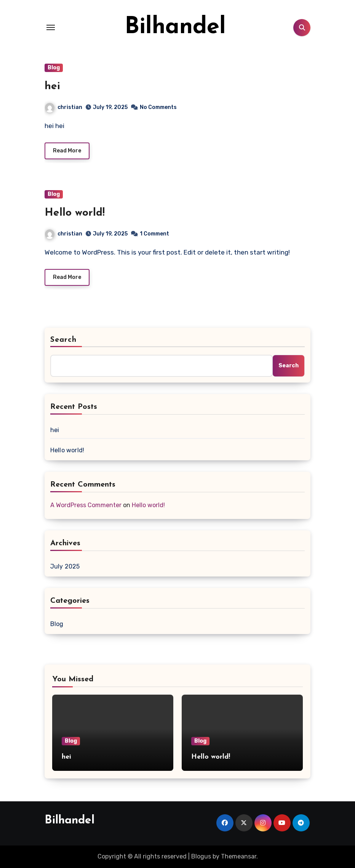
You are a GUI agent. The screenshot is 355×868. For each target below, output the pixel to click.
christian (64, 107)
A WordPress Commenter (86, 505)
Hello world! (75, 213)
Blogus (201, 856)
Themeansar (239, 856)
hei (52, 86)
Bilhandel (175, 27)
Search (64, 340)
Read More (67, 151)
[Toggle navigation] (51, 27)
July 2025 (65, 566)
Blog (54, 68)
